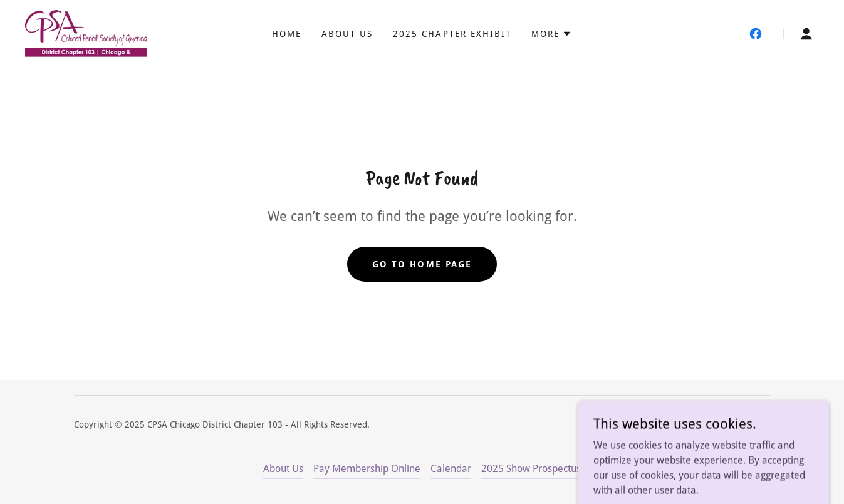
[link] (86, 33)
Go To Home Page (422, 264)
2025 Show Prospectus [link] (531, 469)
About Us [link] (347, 34)
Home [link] (287, 34)
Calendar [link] (451, 469)
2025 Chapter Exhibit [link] (452, 34)
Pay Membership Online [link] (367, 469)
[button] (552, 34)
